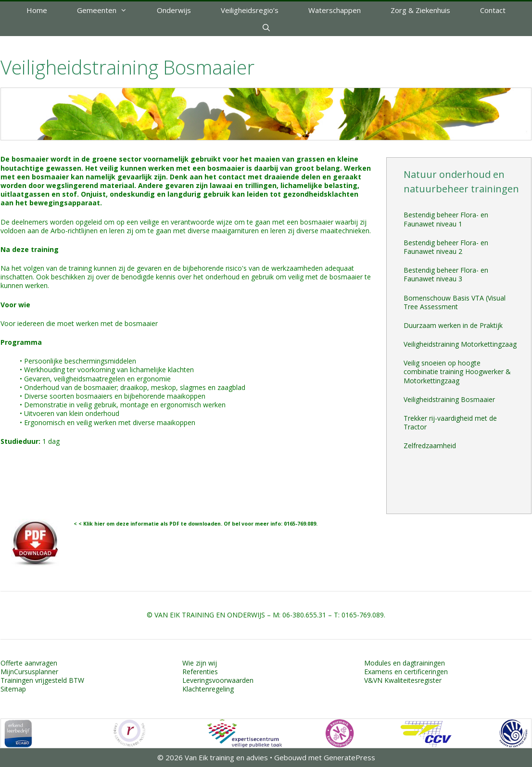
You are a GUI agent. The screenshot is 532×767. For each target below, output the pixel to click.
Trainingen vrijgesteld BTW (42, 680)
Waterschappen (335, 10)
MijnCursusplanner (29, 672)
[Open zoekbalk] (266, 27)
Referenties (200, 672)
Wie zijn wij (200, 663)
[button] (129, 10)
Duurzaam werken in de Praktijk (453, 325)
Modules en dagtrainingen (405, 663)
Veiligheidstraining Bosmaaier (449, 399)
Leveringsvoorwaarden (218, 680)
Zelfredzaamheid (430, 446)
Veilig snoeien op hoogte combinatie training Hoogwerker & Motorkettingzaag (457, 371)
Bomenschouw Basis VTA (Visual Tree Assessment (455, 302)
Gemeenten (109, 10)
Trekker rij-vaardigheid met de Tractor (450, 422)
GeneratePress (349, 757)
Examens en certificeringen (406, 672)
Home (37, 10)
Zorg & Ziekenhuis (420, 10)
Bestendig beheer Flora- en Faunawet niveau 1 (446, 219)
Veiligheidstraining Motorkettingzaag (460, 344)
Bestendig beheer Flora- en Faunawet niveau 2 (446, 247)
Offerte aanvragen (29, 663)
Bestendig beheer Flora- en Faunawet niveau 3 (446, 274)
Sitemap (13, 689)
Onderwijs (174, 10)
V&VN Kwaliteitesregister (403, 680)
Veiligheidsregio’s (250, 10)
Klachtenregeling (208, 689)
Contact (493, 10)
